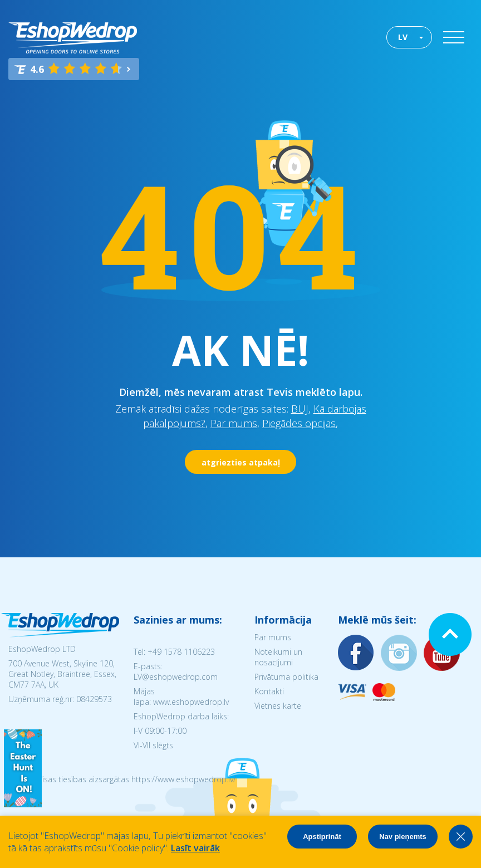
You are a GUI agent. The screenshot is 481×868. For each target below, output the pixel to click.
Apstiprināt (322, 837)
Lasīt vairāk (195, 848)
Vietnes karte (278, 706)
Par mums (234, 423)
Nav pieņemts (403, 837)
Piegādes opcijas (299, 423)
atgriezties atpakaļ (241, 462)
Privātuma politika (286, 677)
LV (403, 37)
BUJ (300, 409)
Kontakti (269, 691)
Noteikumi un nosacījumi (278, 657)
